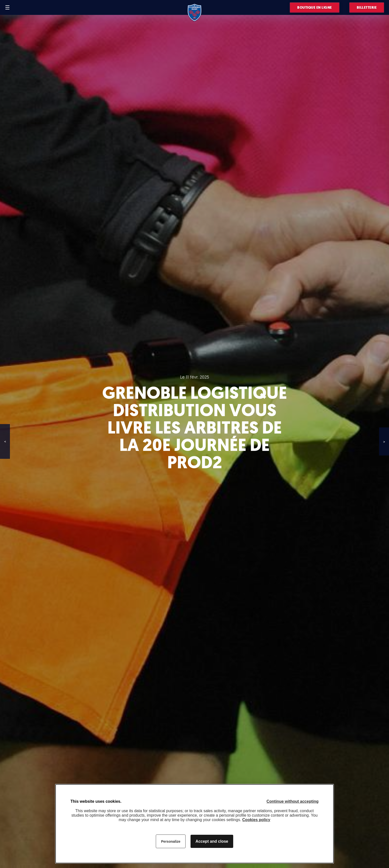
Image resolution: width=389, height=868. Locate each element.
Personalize (171, 841)
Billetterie (367, 8)
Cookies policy (256, 820)
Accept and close (212, 841)
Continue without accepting (292, 801)
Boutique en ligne (315, 8)
